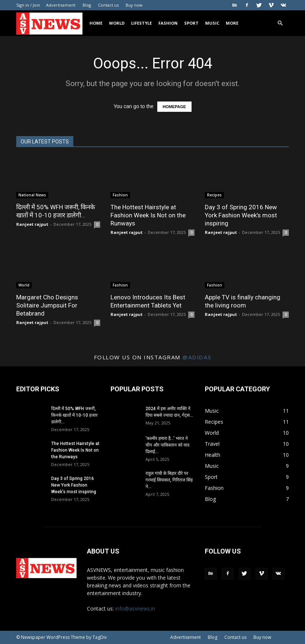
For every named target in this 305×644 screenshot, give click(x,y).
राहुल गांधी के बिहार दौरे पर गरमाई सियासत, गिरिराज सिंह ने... (169, 480)
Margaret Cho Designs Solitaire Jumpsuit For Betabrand (47, 305)
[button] (280, 23)
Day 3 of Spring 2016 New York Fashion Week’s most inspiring (241, 215)
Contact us (108, 5)
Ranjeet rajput (32, 224)
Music (212, 23)
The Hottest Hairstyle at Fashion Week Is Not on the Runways (148, 215)
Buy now (134, 5)
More (232, 23)
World (117, 23)
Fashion (168, 23)
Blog (87, 5)
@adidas (197, 357)
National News (32, 195)
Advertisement (61, 5)
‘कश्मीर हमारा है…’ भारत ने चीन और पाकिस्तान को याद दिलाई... (167, 445)
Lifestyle (141, 23)
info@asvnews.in (135, 609)
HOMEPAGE (174, 107)
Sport (191, 23)
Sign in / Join (28, 5)
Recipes (214, 195)
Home (96, 23)
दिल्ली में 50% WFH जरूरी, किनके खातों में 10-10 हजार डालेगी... (74, 415)
